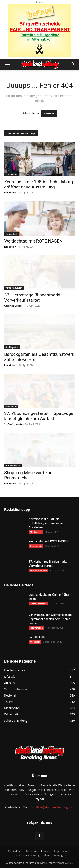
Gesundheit (11, 234)
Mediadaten (15, 851)
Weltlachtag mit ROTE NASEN (33, 241)
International (37, 628)
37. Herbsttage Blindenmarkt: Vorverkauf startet (33, 298)
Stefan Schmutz (13, 424)
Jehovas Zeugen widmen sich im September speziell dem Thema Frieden (50, 619)
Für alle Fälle (37, 637)
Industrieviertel (13, 466)
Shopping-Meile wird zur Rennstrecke (28, 475)
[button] (7, 65)
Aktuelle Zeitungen (55, 856)
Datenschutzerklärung (27, 856)
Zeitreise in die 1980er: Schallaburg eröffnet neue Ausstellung (39, 184)
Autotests (35, 642)
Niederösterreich (39, 603)
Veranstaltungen (14, 288)
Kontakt (46, 851)
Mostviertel (11, 175)
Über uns (31, 851)
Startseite (49, 114)
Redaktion (10, 193)
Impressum (61, 851)
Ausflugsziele (12, 347)
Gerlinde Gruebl (13, 306)
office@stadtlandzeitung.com (54, 807)
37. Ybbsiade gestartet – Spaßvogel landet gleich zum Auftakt (39, 416)
